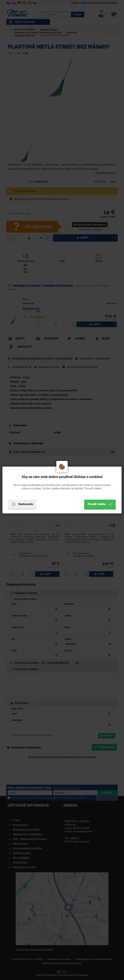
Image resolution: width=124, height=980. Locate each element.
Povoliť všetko (100, 504)
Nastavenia (22, 504)
